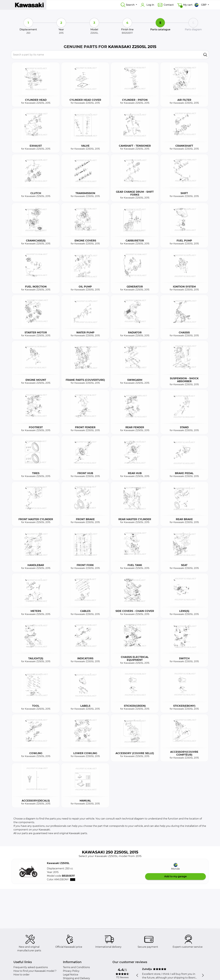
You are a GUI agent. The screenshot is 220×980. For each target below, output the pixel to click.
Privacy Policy (71, 971)
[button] (28, 871)
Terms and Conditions (76, 967)
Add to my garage (175, 876)
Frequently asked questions (31, 967)
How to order (21, 975)
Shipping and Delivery (76, 978)
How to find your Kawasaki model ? (35, 971)
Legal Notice (71, 975)
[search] (205, 55)
